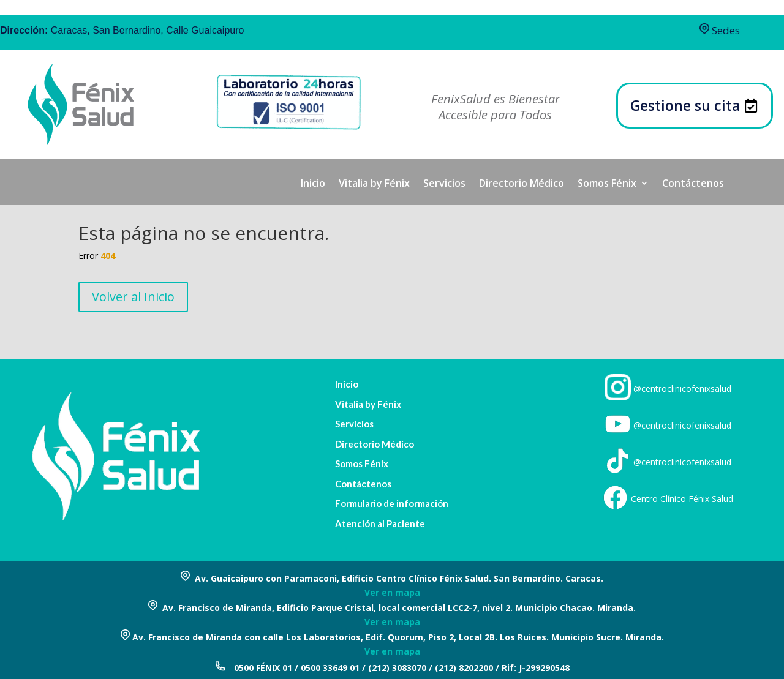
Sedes (720, 30)
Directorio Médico (522, 184)
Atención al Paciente (380, 524)
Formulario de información (392, 504)
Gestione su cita (685, 105)
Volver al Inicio (133, 297)
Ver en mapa (392, 592)
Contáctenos (693, 184)
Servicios (444, 184)
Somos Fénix (607, 184)
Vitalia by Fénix (374, 184)
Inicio (313, 184)
